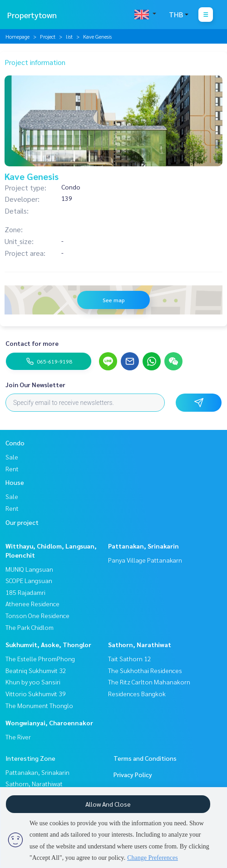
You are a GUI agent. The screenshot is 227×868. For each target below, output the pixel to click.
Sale (12, 457)
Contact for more (32, 343)
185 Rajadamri (25, 592)
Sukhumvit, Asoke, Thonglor (48, 644)
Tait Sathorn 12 (130, 658)
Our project (22, 522)
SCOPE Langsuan (29, 580)
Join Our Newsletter (35, 384)
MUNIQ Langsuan (29, 569)
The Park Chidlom (30, 627)
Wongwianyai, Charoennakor (49, 723)
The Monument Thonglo (39, 705)
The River (18, 737)
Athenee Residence (32, 604)
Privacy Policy (133, 774)
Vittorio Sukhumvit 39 (36, 693)
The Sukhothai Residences (145, 670)
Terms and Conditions (145, 758)
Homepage (17, 36)
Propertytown (32, 15)
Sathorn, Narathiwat (140, 644)
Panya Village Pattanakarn (145, 560)
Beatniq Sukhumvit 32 (36, 670)
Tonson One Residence (37, 615)
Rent (12, 469)
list (69, 36)
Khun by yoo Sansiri (33, 682)
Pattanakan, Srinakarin (143, 546)
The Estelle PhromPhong (40, 658)
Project (48, 36)
